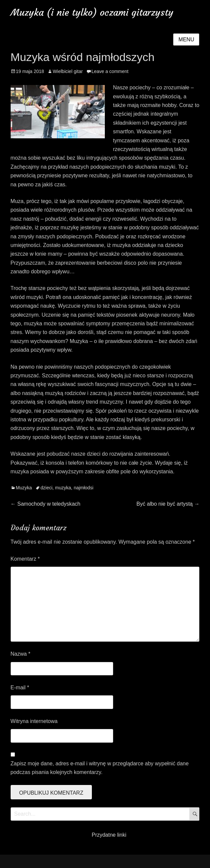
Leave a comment (110, 71)
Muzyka (24, 488)
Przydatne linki (109, 835)
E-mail (20, 687)
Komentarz (25, 559)
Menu (186, 39)
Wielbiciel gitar (68, 71)
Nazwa (21, 654)
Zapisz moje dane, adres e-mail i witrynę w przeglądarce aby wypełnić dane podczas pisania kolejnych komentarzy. (100, 768)
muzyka (63, 488)
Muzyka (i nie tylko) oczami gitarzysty (92, 12)
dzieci (47, 488)
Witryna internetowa (34, 721)
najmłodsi (83, 488)
